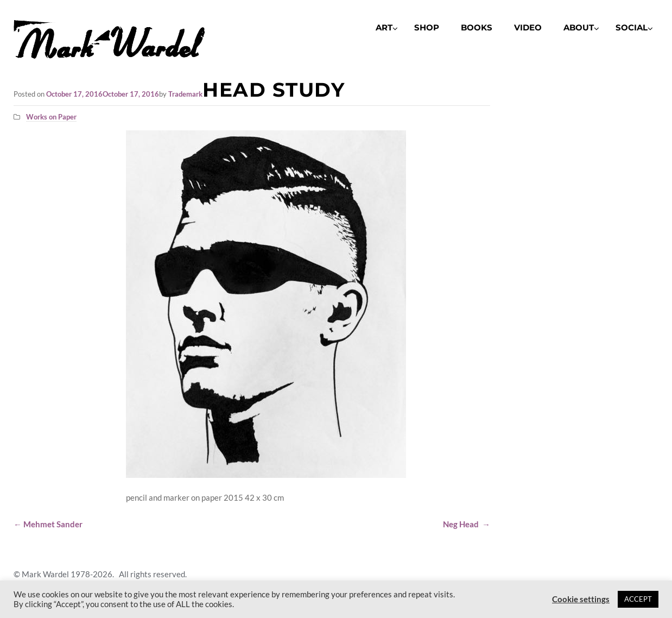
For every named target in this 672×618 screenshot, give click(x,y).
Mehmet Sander (48, 524)
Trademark (185, 94)
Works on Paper (51, 117)
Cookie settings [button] (581, 599)
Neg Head (467, 524)
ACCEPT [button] (638, 599)
